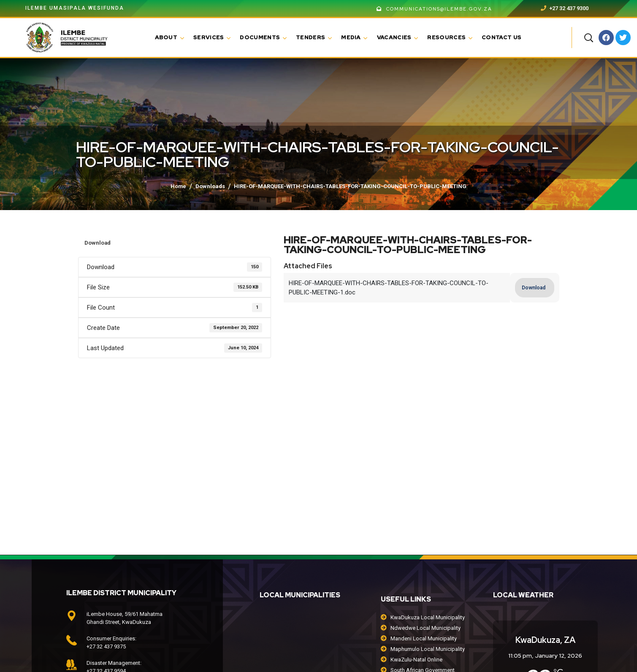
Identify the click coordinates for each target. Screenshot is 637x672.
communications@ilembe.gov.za (434, 9)
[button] (588, 38)
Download (98, 243)
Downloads (210, 186)
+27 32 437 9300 (565, 8)
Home (178, 186)
